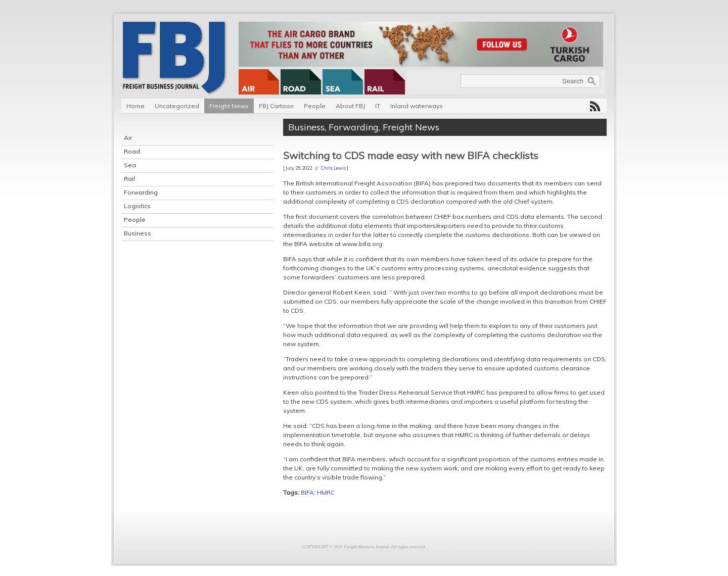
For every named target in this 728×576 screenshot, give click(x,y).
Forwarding (141, 192)
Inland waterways (417, 106)
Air (128, 138)
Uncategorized (177, 106)
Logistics (137, 206)
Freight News (229, 106)
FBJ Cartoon (276, 106)
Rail (129, 179)
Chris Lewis (333, 168)
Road (132, 151)
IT (378, 106)
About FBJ (350, 106)
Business (138, 233)
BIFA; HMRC (318, 492)
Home (135, 106)
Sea (130, 165)
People (315, 106)
